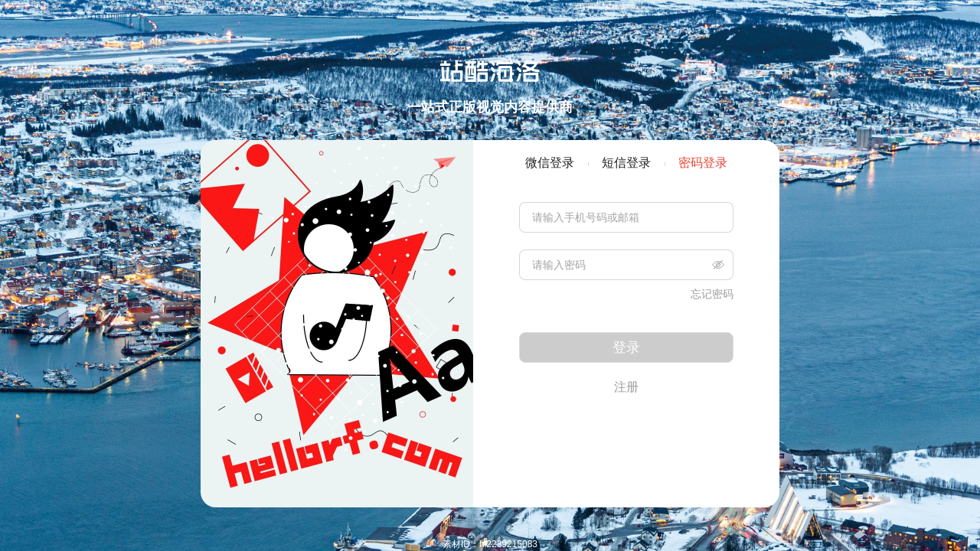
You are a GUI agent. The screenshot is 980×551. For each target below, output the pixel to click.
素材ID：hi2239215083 (490, 544)
